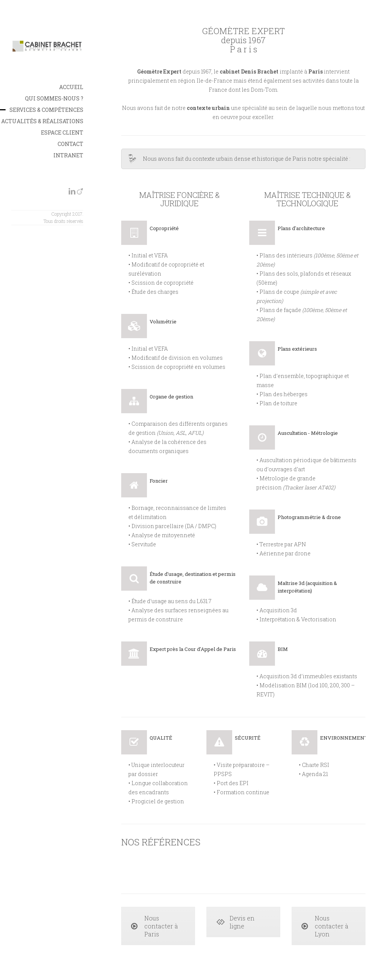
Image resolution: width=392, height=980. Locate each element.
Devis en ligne (235, 922)
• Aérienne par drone (283, 553)
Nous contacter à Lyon (325, 926)
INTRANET (68, 155)
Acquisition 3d (278, 610)
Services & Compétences (46, 110)
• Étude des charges (153, 292)
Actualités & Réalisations (42, 121)
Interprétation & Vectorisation (298, 619)
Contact (70, 144)
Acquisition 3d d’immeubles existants (308, 676)
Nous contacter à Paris (155, 926)
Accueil (71, 87)
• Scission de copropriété (161, 283)
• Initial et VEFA (148, 255)
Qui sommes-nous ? (54, 98)
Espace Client (62, 132)
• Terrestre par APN (281, 544)
